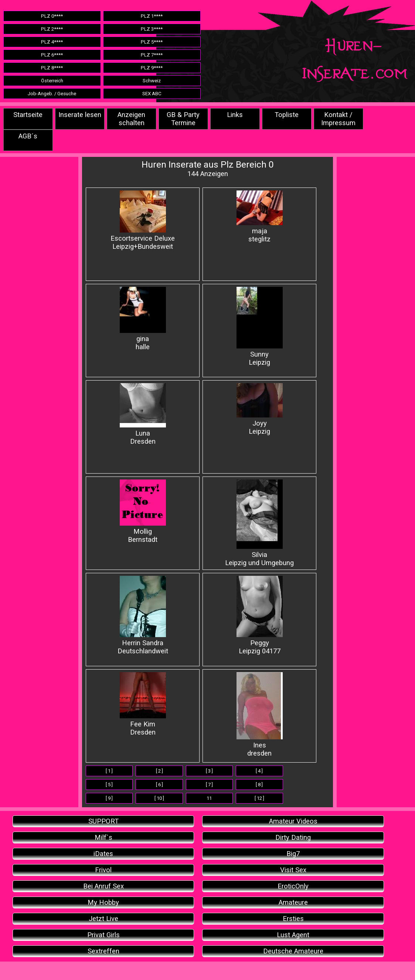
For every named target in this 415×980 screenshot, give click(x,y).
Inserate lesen (80, 115)
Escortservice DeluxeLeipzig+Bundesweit (143, 221)
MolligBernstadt (143, 512)
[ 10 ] (159, 798)
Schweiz (152, 81)
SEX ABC (152, 94)
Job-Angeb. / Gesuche (52, 94)
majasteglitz (260, 217)
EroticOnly (293, 886)
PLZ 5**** (152, 42)
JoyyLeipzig (260, 409)
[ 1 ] (109, 771)
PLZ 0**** (52, 16)
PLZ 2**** (52, 29)
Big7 (293, 854)
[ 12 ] (259, 798)
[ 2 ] (159, 771)
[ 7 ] (209, 785)
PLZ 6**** (52, 55)
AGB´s (28, 136)
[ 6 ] (159, 785)
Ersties (293, 919)
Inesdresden (260, 715)
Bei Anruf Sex (103, 886)
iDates (103, 854)
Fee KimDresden (143, 704)
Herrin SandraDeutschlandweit (143, 615)
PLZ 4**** (52, 42)
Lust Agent (293, 935)
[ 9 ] (109, 798)
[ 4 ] (259, 771)
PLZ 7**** (152, 55)
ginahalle (143, 319)
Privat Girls (103, 935)
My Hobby (103, 902)
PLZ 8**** (52, 68)
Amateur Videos (293, 821)
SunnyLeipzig (260, 327)
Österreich (52, 81)
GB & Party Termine (183, 119)
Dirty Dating (293, 838)
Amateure (293, 902)
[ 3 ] (209, 771)
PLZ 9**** (152, 68)
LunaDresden (143, 414)
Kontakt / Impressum (338, 119)
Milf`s (103, 838)
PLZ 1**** (152, 16)
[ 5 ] (109, 785)
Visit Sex (293, 870)
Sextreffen (103, 951)
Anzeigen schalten (131, 119)
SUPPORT (103, 821)
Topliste (287, 115)
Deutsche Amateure (293, 951)
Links (235, 115)
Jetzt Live (103, 919)
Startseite (28, 115)
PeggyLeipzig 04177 (260, 615)
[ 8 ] (259, 785)
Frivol (103, 870)
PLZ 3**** (152, 29)
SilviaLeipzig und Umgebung (259, 523)
